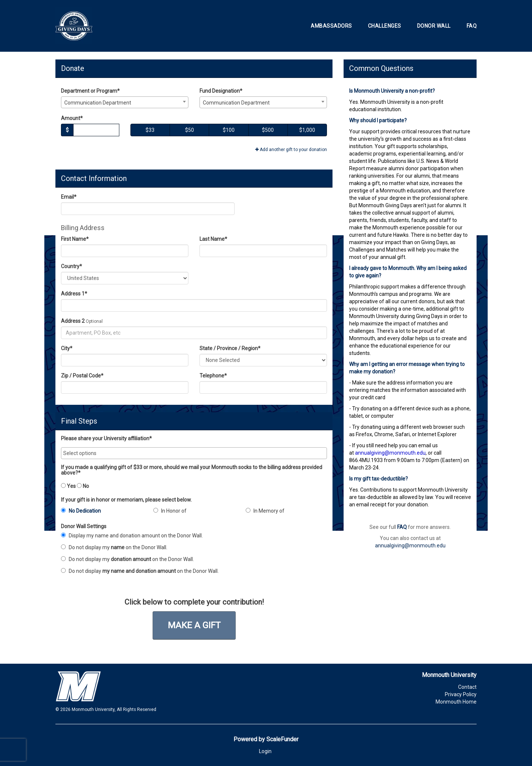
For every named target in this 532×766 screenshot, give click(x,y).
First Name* (75, 239)
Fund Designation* (221, 91)
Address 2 (73, 321)
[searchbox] (194, 453)
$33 (150, 130)
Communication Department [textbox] (98, 103)
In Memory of (265, 511)
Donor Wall (434, 26)
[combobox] (125, 102)
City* (67, 348)
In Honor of (170, 511)
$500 (268, 130)
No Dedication (81, 511)
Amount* (72, 118)
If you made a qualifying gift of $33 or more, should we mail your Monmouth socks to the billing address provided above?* (192, 470)
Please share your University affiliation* (106, 439)
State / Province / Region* (230, 348)
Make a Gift (194, 625)
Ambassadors (331, 26)
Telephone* (213, 376)
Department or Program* (90, 91)
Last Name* (213, 239)
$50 (190, 130)
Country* (71, 266)
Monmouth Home (456, 702)
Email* (69, 197)
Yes (68, 486)
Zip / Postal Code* (82, 376)
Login (265, 751)
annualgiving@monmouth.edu (410, 546)
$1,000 (307, 130)
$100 (229, 130)
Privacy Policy (461, 694)
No (83, 486)
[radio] (102, 512)
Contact (467, 687)
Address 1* (74, 294)
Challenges (385, 26)
